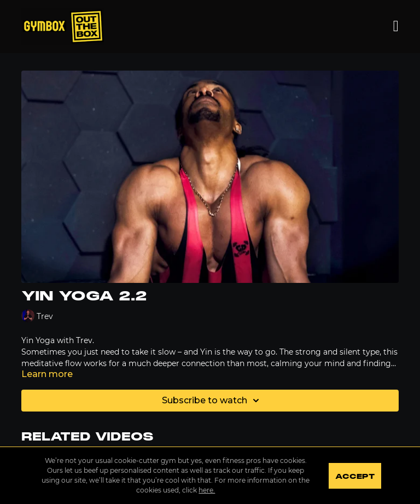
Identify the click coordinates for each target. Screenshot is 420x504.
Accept (355, 477)
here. (207, 490)
